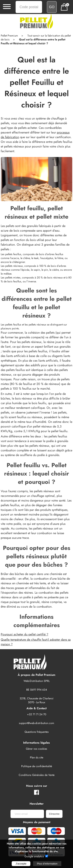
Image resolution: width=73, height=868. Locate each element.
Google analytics (34, 856)
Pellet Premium (9, 36)
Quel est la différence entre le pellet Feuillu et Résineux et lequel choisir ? (33, 41)
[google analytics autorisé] (47, 856)
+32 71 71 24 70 (37, 714)
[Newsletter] (27, 814)
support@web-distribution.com (36, 723)
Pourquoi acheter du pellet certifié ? (25, 634)
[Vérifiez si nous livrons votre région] (52, 7)
